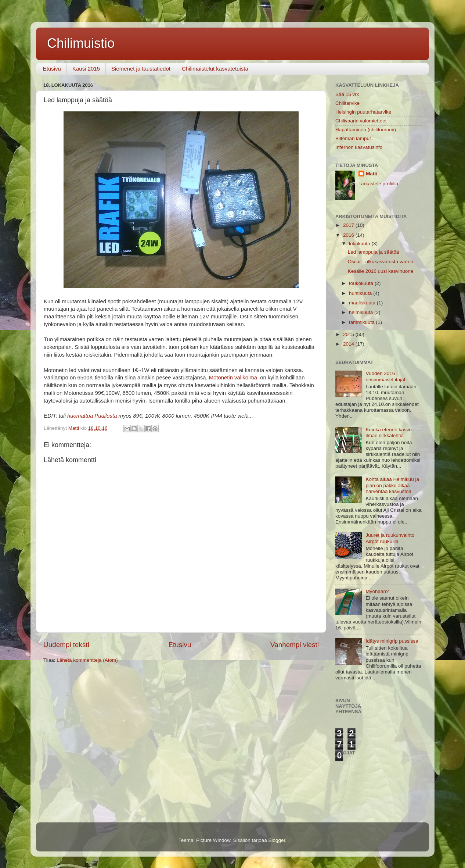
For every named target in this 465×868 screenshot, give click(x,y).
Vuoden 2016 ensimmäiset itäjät (385, 376)
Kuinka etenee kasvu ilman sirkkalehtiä (388, 433)
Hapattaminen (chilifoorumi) (366, 130)
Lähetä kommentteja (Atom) (87, 660)
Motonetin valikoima (233, 378)
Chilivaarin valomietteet (361, 121)
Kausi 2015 (86, 69)
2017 (349, 225)
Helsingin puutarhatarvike (363, 112)
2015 (349, 334)
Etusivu (52, 69)
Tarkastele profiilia (378, 184)
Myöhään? (377, 591)
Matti (372, 174)
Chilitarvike (347, 103)
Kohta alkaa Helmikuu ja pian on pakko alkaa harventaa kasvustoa (392, 485)
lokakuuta (360, 244)
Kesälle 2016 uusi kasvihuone (381, 271)
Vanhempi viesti (295, 645)
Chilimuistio (81, 43)
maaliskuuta (363, 303)
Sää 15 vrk (347, 94)
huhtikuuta (361, 293)
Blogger (277, 840)
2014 (349, 344)
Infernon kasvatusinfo (359, 147)
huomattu (79, 416)
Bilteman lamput (353, 138)
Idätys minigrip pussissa (392, 641)
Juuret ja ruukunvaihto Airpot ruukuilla (390, 538)
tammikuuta (363, 322)
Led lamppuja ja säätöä (374, 252)
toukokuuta (362, 283)
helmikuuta (362, 312)
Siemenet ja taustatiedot (141, 69)
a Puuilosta (103, 416)
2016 (349, 235)
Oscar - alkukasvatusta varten (381, 262)
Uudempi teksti (66, 645)
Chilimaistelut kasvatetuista (215, 69)
